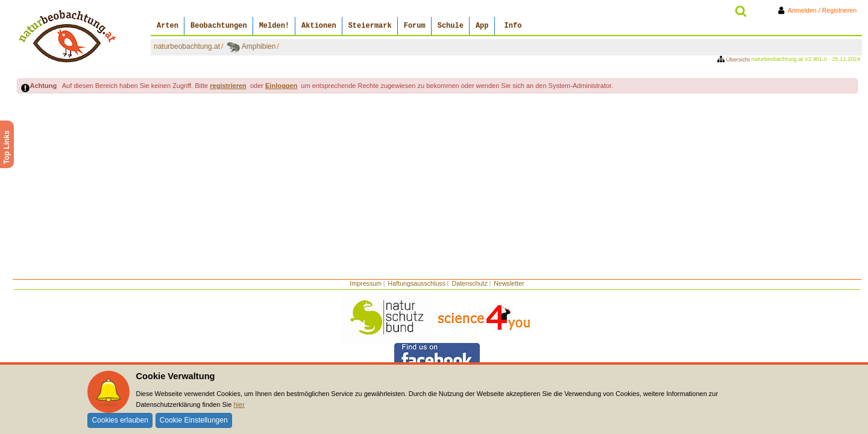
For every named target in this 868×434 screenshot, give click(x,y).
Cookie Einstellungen (194, 420)
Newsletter (509, 283)
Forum (415, 26)
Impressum (366, 283)
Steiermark (370, 26)
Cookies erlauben (120, 420)
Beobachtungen (219, 26)
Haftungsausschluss (417, 283)
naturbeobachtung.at (187, 46)
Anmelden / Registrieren (819, 10)
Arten (168, 26)
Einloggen (281, 86)
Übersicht (734, 60)
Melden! (274, 26)
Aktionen (319, 26)
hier (239, 404)
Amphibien (259, 46)
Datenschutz (470, 283)
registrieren (228, 86)
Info (513, 26)
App (482, 26)
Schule (451, 26)
